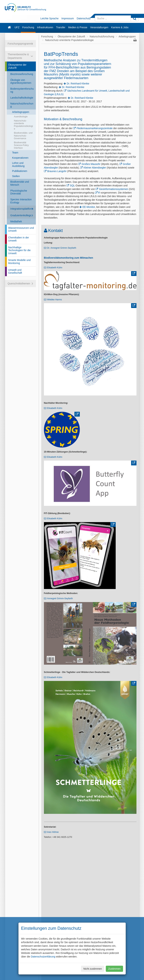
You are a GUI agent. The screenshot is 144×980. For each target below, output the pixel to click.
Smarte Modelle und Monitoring (19, 262)
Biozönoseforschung (22, 74)
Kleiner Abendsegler (95, 168)
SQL (72, 185)
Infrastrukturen (45, 27)
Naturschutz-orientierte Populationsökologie (23, 125)
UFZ (17, 27)
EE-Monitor (89, 207)
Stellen (16, 176)
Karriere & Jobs (120, 27)
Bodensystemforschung (22, 90)
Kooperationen (20, 158)
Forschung (28, 27)
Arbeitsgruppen (21, 112)
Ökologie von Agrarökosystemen (21, 81)
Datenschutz (84, 18)
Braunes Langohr (57, 171)
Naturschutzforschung (22, 105)
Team (15, 153)
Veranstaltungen (99, 27)
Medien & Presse (78, 27)
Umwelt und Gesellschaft (15, 271)
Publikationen (20, 171)
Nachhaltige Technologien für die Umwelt (19, 250)
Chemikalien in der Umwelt (19, 239)
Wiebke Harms (55, 300)
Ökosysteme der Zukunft (17, 66)
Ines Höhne (53, 832)
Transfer (61, 27)
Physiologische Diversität (19, 192)
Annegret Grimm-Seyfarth (60, 598)
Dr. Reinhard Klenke (78, 84)
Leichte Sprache (49, 18)
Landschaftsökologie (22, 98)
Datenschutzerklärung (43, 957)
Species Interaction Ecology (21, 201)
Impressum (68, 18)
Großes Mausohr (91, 164)
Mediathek (16, 221)
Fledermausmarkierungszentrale (95, 128)
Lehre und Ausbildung (18, 164)
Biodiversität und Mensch (20, 183)
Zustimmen (114, 969)
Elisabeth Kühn (55, 268)
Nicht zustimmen (93, 969)
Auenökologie (21, 117)
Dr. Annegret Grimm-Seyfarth (62, 248)
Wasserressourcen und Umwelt (21, 229)
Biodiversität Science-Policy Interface (21, 145)
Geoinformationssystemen (114, 189)
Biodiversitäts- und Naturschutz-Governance (23, 136)
